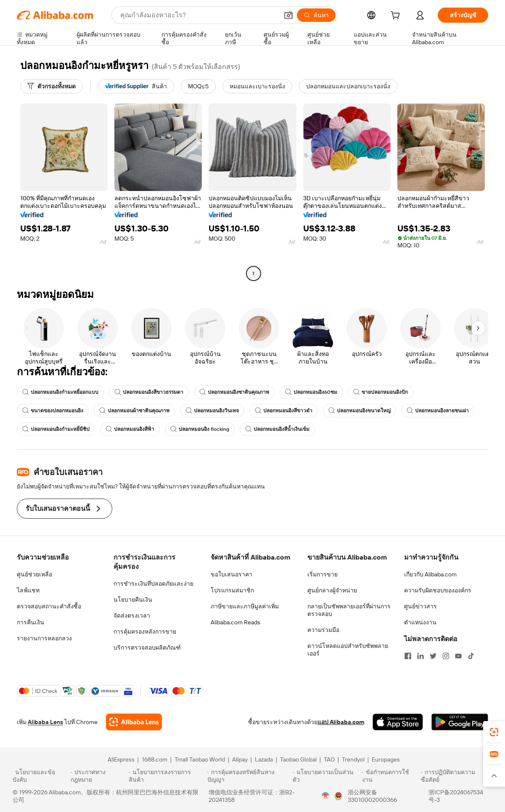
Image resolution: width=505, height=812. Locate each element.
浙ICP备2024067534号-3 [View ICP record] (456, 796)
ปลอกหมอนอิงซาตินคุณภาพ (234, 392)
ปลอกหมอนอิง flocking (200, 429)
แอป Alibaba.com (341, 722)
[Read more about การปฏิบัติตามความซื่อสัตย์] (457, 776)
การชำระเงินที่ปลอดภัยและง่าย (153, 584)
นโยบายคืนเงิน (133, 600)
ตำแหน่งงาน (420, 622)
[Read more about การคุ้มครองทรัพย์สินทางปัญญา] (249, 776)
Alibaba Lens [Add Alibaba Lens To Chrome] (45, 722)
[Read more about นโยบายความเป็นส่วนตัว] (326, 776)
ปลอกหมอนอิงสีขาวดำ (284, 411)
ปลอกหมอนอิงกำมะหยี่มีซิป (56, 429)
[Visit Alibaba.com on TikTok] (471, 656)
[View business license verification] (325, 796)
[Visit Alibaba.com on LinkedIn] (420, 656)
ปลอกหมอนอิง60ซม (311, 392)
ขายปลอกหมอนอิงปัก (381, 392)
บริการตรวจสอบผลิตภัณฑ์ (147, 647)
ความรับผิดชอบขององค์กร (438, 590)
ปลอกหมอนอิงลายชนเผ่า (438, 411)
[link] (494, 732)
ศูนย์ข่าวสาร (420, 606)
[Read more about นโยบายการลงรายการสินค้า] (167, 776)
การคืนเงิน (30, 622)
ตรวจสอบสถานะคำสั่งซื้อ (49, 606)
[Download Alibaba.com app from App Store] (398, 722)
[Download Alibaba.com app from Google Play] (460, 722)
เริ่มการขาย (323, 574)
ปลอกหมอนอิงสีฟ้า (130, 429)
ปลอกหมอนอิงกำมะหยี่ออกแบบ (60, 392)
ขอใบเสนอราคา (231, 574)
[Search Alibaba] (198, 15)
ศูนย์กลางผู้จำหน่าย (332, 590)
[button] (288, 15)
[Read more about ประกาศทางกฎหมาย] (98, 776)
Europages (386, 759)
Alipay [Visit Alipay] (240, 759)
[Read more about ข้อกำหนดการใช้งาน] (390, 776)
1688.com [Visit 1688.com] (155, 759)
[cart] (397, 16)
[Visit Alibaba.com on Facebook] (408, 656)
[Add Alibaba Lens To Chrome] (134, 722)
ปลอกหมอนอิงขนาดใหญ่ (360, 411)
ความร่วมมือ (323, 630)
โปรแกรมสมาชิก (232, 590)
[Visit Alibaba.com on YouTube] (458, 656)
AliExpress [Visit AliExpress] (121, 759)
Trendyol (353, 759)
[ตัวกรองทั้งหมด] (52, 86)
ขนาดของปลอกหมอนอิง (53, 411)
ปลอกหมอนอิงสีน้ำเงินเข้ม (277, 429)
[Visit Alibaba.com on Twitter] (433, 656)
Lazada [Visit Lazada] (264, 759)
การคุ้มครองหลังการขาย (145, 632)
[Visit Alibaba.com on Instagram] (446, 656)
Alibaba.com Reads (235, 622)
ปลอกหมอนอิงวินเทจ (212, 411)
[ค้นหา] (316, 15)
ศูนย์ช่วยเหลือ (34, 574)
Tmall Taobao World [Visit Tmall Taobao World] (200, 759)
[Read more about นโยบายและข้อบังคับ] (40, 776)
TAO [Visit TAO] (329, 759)
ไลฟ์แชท (28, 590)
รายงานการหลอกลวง (44, 638)
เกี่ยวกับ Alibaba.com (430, 574)
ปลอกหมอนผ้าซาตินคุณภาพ (134, 411)
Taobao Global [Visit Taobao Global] (298, 759)
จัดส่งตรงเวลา (132, 616)
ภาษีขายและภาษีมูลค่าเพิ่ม (245, 606)
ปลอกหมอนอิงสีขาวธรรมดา (149, 392)
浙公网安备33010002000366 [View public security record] (372, 796)
